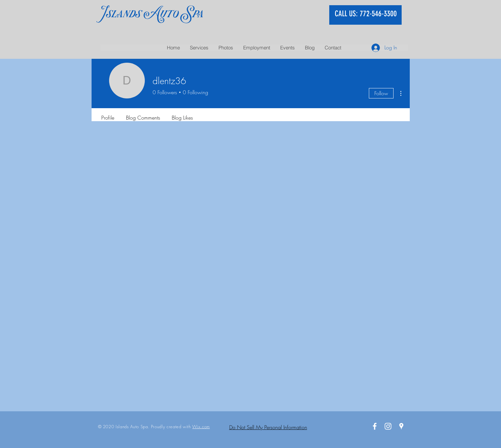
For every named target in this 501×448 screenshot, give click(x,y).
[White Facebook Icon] (375, 426)
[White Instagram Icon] (388, 426)
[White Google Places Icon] (401, 426)
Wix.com (201, 427)
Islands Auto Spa (151, 13)
